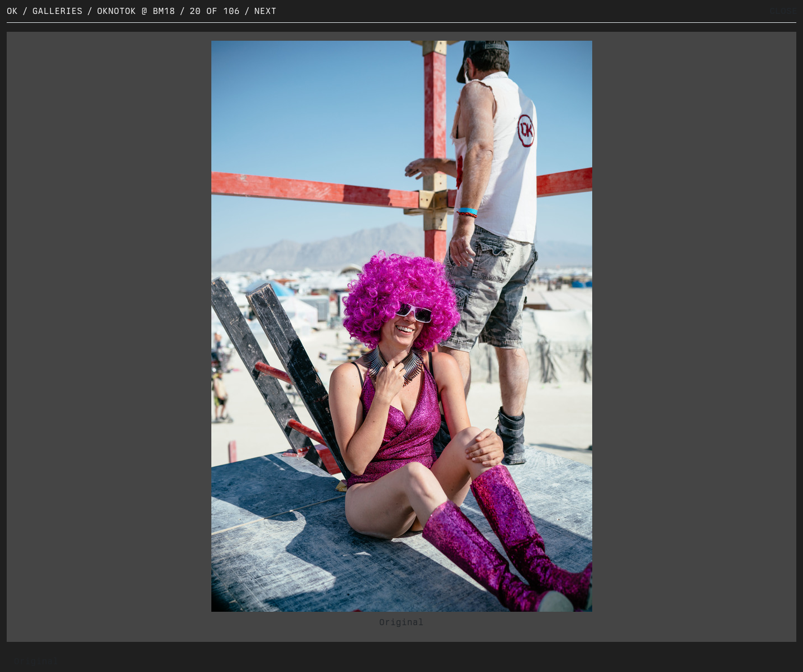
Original (401, 622)
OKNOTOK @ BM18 (136, 11)
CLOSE (783, 11)
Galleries (57, 11)
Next (265, 11)
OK (12, 11)
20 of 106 (215, 11)
